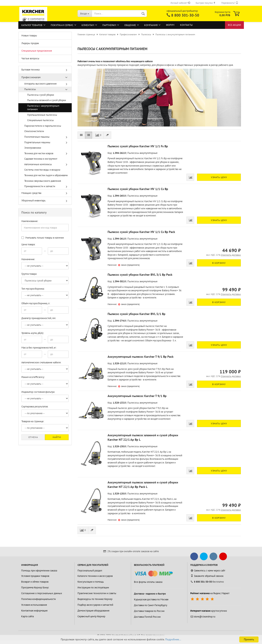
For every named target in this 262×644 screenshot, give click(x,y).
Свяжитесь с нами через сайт (208, 571)
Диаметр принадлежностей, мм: (39, 318)
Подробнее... (173, 639)
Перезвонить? (230, 3)
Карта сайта (27, 616)
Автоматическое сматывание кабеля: (41, 362)
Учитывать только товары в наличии (43, 238)
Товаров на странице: (33, 421)
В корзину (219, 263)
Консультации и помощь (91, 582)
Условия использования (34, 605)
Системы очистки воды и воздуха (42, 170)
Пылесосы (30, 89)
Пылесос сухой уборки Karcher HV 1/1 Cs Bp (138, 189)
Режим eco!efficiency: (33, 377)
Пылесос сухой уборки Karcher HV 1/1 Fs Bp (138, 146)
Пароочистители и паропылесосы (43, 126)
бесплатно (207, 582)
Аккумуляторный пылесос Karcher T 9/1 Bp (137, 396)
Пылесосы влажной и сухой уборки (47, 100)
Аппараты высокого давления (40, 84)
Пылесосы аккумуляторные (142, 153)
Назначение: (28, 259)
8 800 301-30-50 (185, 15)
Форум (170, 25)
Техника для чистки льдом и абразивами (46, 175)
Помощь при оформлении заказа (39, 571)
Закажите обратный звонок (207, 576)
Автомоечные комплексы (38, 164)
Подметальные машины (37, 142)
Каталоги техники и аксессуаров (95, 576)
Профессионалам (31, 77)
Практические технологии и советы (97, 593)
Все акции (234, 25)
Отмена (33, 437)
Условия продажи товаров (35, 576)
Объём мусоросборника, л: (36, 303)
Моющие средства (31, 193)
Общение (130, 25)
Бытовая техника (30, 70)
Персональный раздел (90, 571)
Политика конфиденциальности (38, 599)
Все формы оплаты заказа (148, 582)
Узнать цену (219, 177)
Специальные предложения (37, 51)
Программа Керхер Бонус (35, 587)
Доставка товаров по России (149, 611)
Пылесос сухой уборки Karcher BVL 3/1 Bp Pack (140, 275)
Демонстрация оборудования (93, 611)
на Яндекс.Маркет (210, 593)
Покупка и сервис (62, 25)
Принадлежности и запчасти (40, 186)
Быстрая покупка (206, 3)
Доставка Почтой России (147, 617)
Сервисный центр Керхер (91, 616)
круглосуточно (209, 611)
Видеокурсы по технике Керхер (95, 599)
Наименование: (30, 221)
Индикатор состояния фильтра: (38, 392)
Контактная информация (34, 611)
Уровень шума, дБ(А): (33, 333)
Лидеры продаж (30, 43)
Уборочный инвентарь (33, 201)
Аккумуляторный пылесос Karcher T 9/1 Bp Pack (141, 357)
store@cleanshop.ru (203, 617)
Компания (151, 25)
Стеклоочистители (34, 131)
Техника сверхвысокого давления (43, 181)
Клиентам (88, 25)
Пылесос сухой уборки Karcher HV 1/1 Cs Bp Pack (141, 232)
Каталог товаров (32, 25)
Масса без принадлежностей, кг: (39, 348)
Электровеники (33, 148)
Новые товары (29, 36)
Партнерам (109, 25)
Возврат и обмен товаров (35, 582)
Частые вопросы (30, 58)
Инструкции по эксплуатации (93, 587)
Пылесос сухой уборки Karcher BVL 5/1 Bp (136, 314)
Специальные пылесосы (40, 120)
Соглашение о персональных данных (42, 593)
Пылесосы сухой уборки (41, 95)
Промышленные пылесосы (42, 115)
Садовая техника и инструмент (41, 159)
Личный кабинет (180, 3)
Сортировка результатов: (35, 407)
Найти (57, 437)
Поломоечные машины (37, 137)
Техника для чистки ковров (39, 153)
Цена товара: (28, 244)
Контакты (186, 25)
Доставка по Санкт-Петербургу (151, 605)
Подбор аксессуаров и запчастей (95, 605)
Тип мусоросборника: (33, 289)
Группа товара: (29, 274)
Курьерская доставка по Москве (151, 599)
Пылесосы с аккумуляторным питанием (43, 108)
